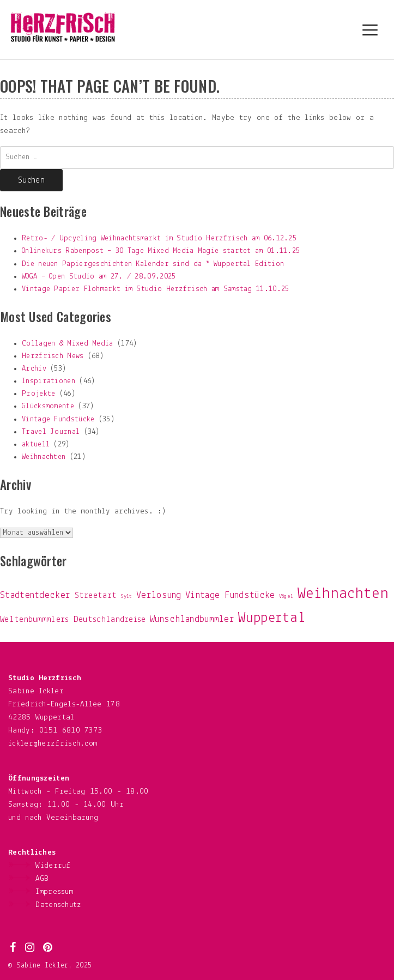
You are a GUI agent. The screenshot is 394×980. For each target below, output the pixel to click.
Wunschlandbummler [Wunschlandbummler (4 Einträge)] (192, 619)
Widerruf (53, 866)
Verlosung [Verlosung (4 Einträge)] (159, 595)
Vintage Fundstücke (58, 419)
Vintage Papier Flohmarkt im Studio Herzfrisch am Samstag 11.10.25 (156, 289)
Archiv (34, 369)
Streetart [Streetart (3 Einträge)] (96, 596)
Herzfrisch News (53, 356)
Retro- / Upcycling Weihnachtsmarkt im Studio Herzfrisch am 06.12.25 (159, 238)
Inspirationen (49, 381)
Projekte (38, 394)
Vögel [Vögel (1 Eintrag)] (286, 597)
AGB (42, 879)
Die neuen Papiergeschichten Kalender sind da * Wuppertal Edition (153, 264)
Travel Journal (51, 432)
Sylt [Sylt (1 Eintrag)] (127, 597)
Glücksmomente (48, 406)
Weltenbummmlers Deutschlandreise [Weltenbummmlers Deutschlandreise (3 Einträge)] (73, 620)
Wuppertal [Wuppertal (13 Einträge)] (272, 618)
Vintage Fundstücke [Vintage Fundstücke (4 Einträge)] (230, 595)
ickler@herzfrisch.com (53, 744)
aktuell (36, 444)
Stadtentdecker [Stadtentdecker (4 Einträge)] (35, 595)
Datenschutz (58, 905)
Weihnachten (44, 457)
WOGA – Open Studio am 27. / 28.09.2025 (99, 277)
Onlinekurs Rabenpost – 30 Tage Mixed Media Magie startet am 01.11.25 (161, 251)
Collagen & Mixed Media (68, 344)
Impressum (54, 892)
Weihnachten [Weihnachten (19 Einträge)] (343, 594)
